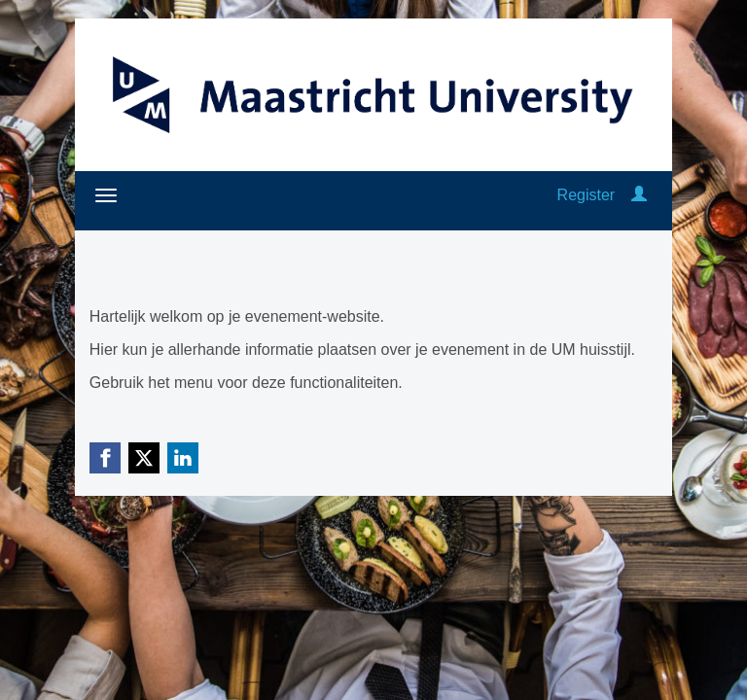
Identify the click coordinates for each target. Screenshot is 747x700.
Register (587, 195)
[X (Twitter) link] (144, 458)
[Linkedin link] (183, 458)
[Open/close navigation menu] (106, 195)
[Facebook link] (105, 458)
